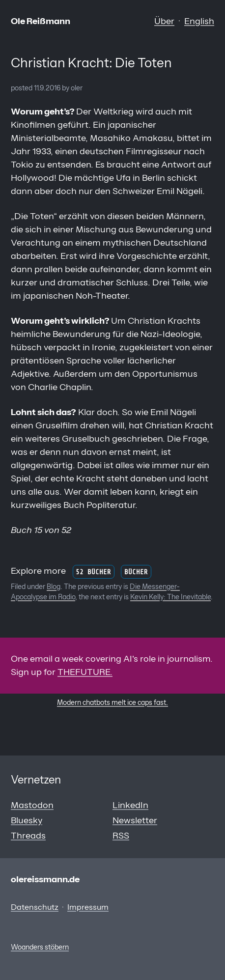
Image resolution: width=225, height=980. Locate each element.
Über (164, 21)
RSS (121, 836)
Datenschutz (35, 907)
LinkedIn (130, 805)
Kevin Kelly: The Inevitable (170, 597)
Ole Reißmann (41, 21)
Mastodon (32, 805)
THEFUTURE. (85, 672)
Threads (28, 836)
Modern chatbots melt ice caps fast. (112, 702)
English (199, 21)
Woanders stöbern (40, 947)
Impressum (88, 907)
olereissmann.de (45, 879)
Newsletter (135, 820)
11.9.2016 (47, 88)
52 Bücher (93, 572)
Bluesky (27, 820)
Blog (54, 587)
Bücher (136, 572)
